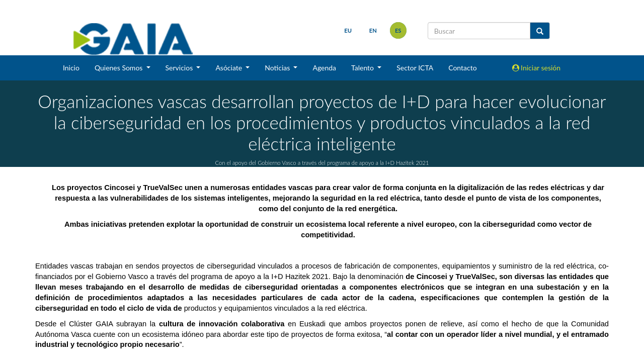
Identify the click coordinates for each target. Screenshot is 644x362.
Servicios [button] (180, 68)
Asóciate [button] (229, 68)
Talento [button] (364, 68)
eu (347, 30)
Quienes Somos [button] (119, 68)
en (373, 30)
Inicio (71, 68)
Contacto (462, 68)
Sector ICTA (415, 68)
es (398, 30)
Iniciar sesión (537, 68)
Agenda (324, 68)
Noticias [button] (278, 68)
